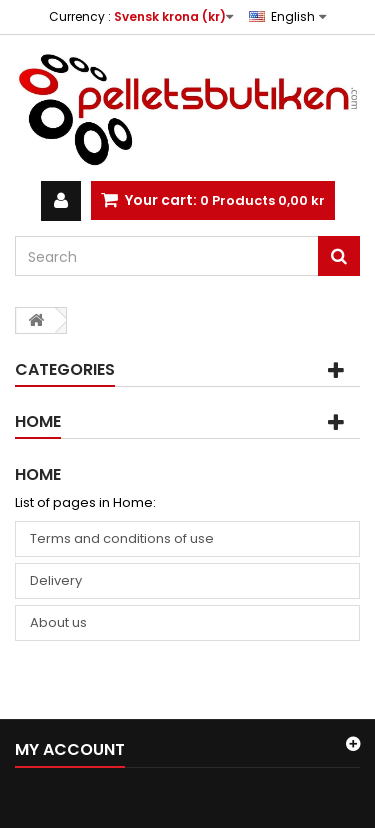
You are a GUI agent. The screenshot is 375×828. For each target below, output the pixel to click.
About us (58, 622)
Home (38, 421)
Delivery (56, 580)
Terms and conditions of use (122, 538)
